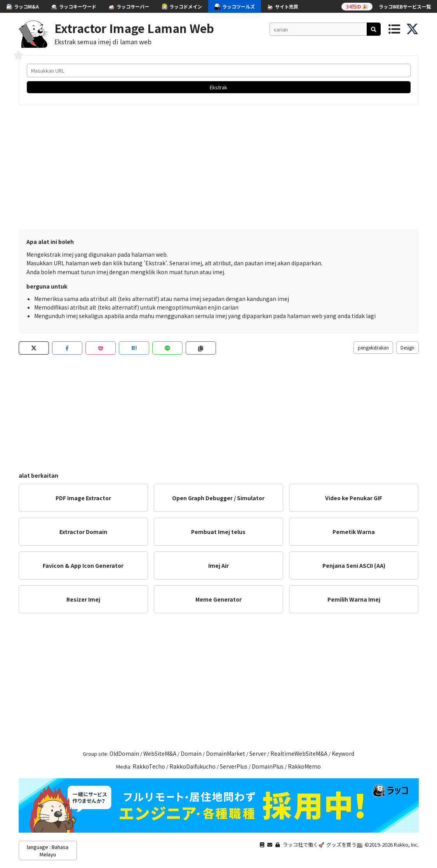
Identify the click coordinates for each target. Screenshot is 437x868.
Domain (191, 753)
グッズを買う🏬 (345, 845)
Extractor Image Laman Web (134, 28)
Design (407, 347)
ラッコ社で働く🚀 (304, 845)
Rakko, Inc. (406, 845)
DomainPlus (268, 766)
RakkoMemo (304, 766)
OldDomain (124, 753)
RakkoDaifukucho (192, 766)
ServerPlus (234, 766)
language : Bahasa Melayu (48, 851)
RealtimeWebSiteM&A (299, 753)
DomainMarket (225, 753)
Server (258, 753)
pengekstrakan (373, 347)
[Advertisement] (219, 167)
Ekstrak (218, 87)
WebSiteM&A (160, 753)
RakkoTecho (149, 766)
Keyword (343, 753)
